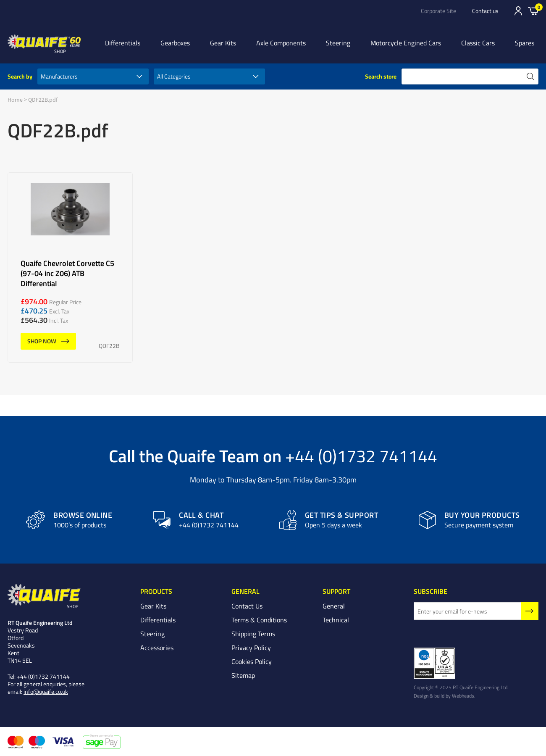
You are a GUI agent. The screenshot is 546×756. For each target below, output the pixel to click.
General (334, 606)
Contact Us (247, 606)
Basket (533, 11)
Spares (525, 43)
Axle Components (281, 43)
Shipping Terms (253, 634)
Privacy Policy (251, 648)
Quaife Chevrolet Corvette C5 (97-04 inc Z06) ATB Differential (70, 267)
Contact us (485, 11)
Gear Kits (223, 43)
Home (15, 100)
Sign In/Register (518, 11)
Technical (336, 620)
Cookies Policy (252, 661)
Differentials (123, 43)
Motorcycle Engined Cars (406, 43)
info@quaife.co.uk (46, 691)
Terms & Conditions (259, 620)
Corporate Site (438, 11)
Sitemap (243, 675)
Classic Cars (478, 43)
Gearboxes (175, 43)
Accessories (157, 648)
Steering (338, 43)
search (530, 76)
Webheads (463, 695)
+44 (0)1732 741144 (361, 456)
